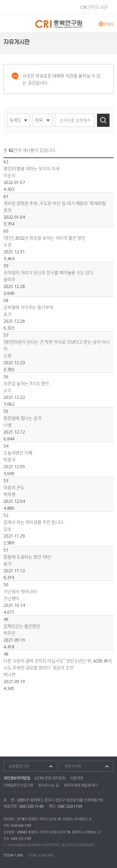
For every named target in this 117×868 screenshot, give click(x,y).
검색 (103, 120)
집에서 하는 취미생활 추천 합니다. (34, 522)
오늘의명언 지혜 (18, 453)
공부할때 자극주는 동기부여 (28, 307)
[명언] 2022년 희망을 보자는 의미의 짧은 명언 (44, 238)
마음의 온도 (14, 487)
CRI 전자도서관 (94, 7)
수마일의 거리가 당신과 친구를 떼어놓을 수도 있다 (48, 272)
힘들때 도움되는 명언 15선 (27, 557)
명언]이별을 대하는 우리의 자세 (31, 168)
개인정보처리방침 (17, 778)
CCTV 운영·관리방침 (50, 778)
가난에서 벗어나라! (20, 591)
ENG (109, 24)
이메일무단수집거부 (18, 785)
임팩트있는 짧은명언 (22, 626)
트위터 (112, 42)
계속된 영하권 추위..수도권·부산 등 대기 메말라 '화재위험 (54, 203)
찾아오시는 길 (49, 785)
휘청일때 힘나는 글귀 (22, 418)
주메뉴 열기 (10, 23)
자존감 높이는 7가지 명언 (26, 383)
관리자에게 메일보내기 (81, 785)
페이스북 (104, 42)
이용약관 (77, 778)
